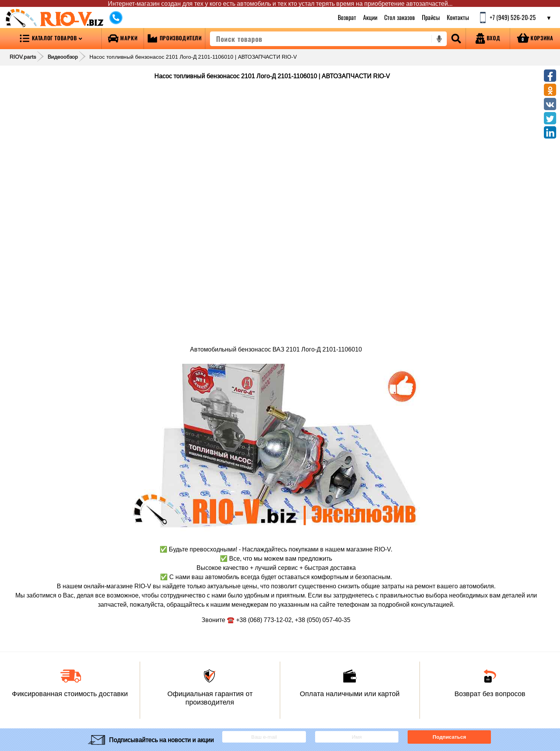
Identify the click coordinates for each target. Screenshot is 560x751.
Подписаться (449, 737)
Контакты (458, 17)
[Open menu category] (51, 39)
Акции (370, 17)
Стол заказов (400, 17)
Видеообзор (63, 57)
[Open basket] (535, 39)
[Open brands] (123, 39)
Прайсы (431, 17)
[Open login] (488, 39)
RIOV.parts (23, 57)
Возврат (347, 17)
